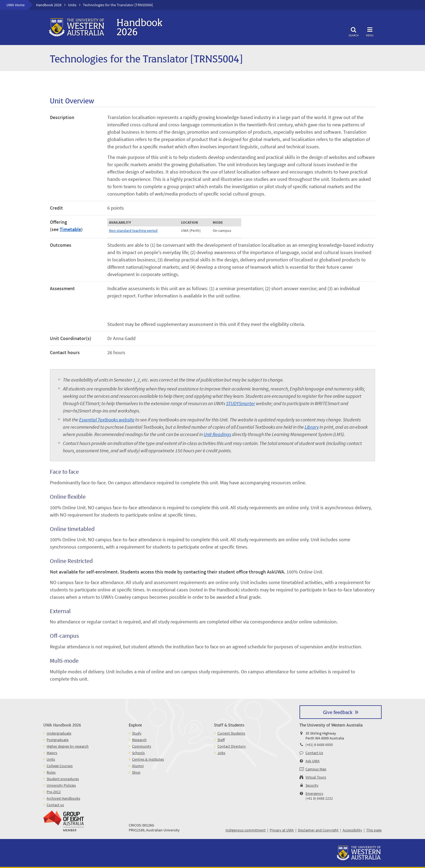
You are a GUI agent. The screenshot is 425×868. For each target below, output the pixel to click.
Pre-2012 (54, 792)
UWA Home (16, 5)
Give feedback (338, 712)
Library (312, 427)
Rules (51, 772)
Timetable (70, 229)
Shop (136, 772)
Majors (52, 753)
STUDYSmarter (241, 403)
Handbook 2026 (49, 5)
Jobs (221, 753)
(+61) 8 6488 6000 (319, 745)
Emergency (314, 793)
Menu (370, 31)
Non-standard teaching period (133, 230)
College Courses (60, 766)
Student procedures (63, 779)
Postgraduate (58, 740)
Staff (221, 740)
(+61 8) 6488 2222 (319, 798)
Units (72, 5)
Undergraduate (59, 733)
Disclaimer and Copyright (318, 830)
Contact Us (314, 753)
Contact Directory (232, 746)
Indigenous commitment (246, 830)
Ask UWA (313, 761)
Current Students (231, 733)
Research (139, 740)
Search (353, 31)
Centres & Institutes (148, 759)
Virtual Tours (316, 777)
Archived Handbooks (63, 798)
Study (137, 733)
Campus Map (316, 769)
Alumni (138, 766)
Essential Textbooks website (107, 420)
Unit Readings (217, 434)
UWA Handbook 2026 (62, 725)
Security (312, 785)
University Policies (61, 785)
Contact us (55, 805)
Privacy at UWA (282, 830)
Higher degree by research (68, 746)
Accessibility (352, 830)
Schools (138, 753)
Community (142, 746)
